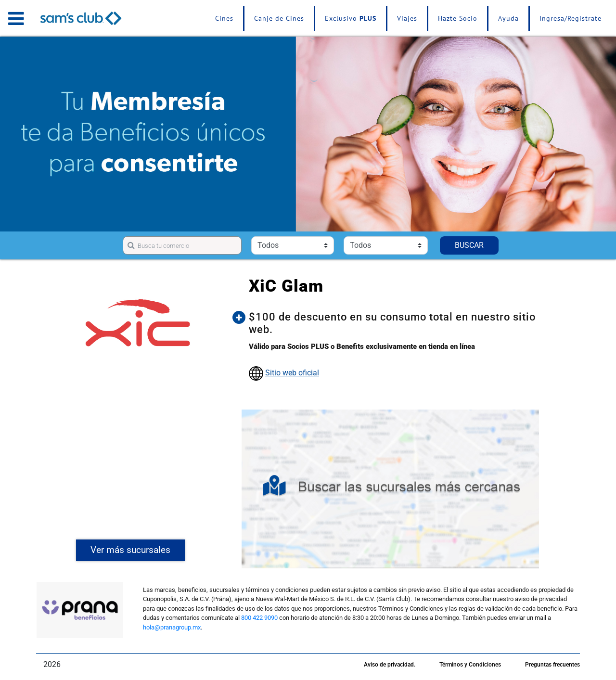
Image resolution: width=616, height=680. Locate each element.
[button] (398, 324)
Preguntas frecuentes (552, 665)
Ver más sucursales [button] (130, 550)
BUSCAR (469, 245)
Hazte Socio (458, 18)
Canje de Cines (279, 18)
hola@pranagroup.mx (172, 627)
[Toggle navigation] (16, 18)
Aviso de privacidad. (390, 665)
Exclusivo (351, 18)
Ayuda (508, 18)
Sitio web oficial (292, 373)
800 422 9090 (259, 618)
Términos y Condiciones (470, 665)
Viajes (407, 18)
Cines (224, 18)
